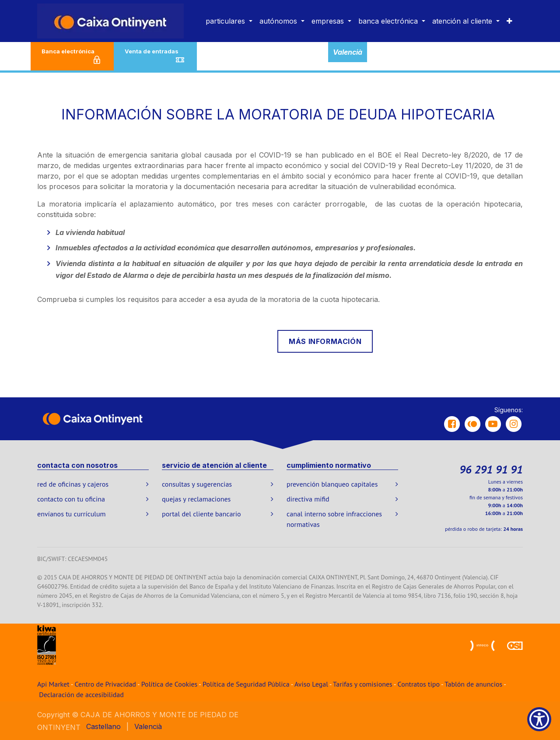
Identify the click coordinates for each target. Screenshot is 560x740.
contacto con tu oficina (71, 499)
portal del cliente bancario (201, 514)
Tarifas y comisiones (363, 684)
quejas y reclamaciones (196, 499)
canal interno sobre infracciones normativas (334, 519)
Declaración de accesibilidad (81, 694)
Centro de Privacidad (105, 684)
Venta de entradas (155, 56)
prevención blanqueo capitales (332, 484)
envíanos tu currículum (72, 514)
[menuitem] (229, 21)
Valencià (348, 52)
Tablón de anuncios (473, 684)
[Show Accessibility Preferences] (539, 719)
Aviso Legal (311, 684)
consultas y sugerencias (197, 484)
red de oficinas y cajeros (73, 484)
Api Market (53, 684)
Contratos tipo (419, 684)
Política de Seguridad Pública (246, 684)
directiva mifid (308, 499)
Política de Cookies (170, 684)
